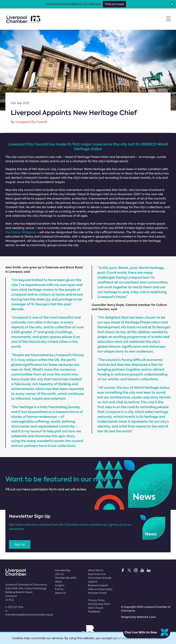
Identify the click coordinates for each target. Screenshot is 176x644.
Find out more (114, 4)
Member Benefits (66, 578)
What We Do (96, 570)
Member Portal (97, 593)
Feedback (94, 612)
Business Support (98, 585)
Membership (63, 570)
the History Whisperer (21, 232)
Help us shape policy (100, 589)
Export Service (97, 574)
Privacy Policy (96, 600)
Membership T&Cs (99, 604)
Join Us (59, 574)
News (58, 582)
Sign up (20, 544)
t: (14, 607)
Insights (60, 585)
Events (59, 589)
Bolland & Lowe (146, 617)
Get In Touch (96, 608)
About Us (60, 593)
